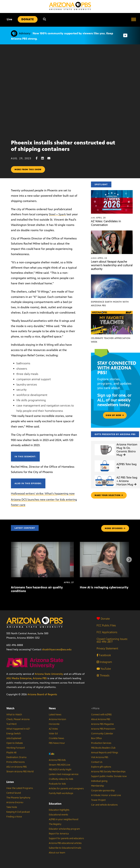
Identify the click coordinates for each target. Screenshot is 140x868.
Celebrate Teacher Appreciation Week (111, 340)
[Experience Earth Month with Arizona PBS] (112, 276)
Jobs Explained (14, 738)
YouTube (104, 669)
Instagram (104, 662)
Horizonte (54, 724)
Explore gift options (101, 767)
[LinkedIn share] (44, 158)
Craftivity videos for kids (61, 779)
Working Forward (15, 748)
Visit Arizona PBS (100, 757)
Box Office (96, 738)
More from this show (28, 169)
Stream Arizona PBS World (20, 772)
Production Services (101, 743)
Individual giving (99, 781)
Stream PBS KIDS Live (60, 765)
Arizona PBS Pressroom (103, 729)
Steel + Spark (57, 214)
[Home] (70, 6)
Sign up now (115, 415)
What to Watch (14, 715)
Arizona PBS (40, 678)
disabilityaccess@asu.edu (57, 649)
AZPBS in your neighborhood (64, 819)
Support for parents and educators (66, 838)
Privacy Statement (107, 648)
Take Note (12, 807)
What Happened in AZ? (18, 729)
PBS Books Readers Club (103, 748)
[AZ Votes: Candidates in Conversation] (112, 192)
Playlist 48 (11, 753)
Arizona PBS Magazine (102, 724)
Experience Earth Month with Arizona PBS (110, 304)
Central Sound (14, 793)
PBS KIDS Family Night (60, 770)
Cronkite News (56, 738)
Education (55, 804)
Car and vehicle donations (104, 805)
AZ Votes (53, 729)
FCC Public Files (106, 625)
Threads (103, 675)
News (52, 708)
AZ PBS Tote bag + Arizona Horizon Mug (127, 481)
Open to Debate (15, 743)
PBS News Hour (57, 743)
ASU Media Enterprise (19, 678)
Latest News (55, 715)
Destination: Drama (16, 757)
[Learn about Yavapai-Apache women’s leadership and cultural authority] (112, 232)
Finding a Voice (14, 817)
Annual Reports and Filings (105, 753)
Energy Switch (13, 734)
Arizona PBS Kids (57, 760)
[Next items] (129, 560)
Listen (10, 782)
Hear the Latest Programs (20, 788)
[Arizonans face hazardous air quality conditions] (42, 544)
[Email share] (51, 158)
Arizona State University (49, 674)
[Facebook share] (38, 158)
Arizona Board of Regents (42, 694)
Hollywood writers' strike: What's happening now (43, 494)
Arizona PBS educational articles (65, 843)
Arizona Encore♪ (15, 802)
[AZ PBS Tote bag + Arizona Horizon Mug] (105, 475)
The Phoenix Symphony (18, 798)
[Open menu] (134, 19)
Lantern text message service (64, 774)
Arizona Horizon (57, 719)
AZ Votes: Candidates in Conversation (106, 223)
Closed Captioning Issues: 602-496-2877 (112, 640)
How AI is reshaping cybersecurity (104, 587)
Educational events (58, 815)
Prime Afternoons (15, 762)
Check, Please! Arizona (18, 719)
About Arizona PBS (101, 719)
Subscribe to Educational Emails (65, 848)
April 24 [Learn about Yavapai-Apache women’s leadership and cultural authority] (99, 258)
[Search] (44, 19)
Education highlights (59, 810)
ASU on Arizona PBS (16, 767)
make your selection (109, 495)
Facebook (104, 655)
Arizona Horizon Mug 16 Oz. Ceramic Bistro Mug (127, 450)
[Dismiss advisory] (125, 36)
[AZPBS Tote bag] (105, 460)
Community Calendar (102, 734)
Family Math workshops (61, 793)
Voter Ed (53, 734)
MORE (115, 528)
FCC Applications (107, 632)
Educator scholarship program (64, 829)
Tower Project (98, 800)
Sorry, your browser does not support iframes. (70, 90)
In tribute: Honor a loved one (106, 795)
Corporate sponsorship (103, 791)
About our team (57, 853)
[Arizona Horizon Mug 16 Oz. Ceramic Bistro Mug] (105, 444)
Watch (10, 708)
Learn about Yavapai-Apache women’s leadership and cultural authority (112, 265)
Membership (98, 786)
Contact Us (97, 762)
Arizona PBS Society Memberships (108, 772)
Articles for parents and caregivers (66, 789)
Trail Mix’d (11, 724)
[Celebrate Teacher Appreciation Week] (112, 313)
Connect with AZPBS (101, 715)
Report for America (59, 834)
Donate (103, 619)
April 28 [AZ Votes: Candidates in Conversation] (98, 218)
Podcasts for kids (57, 784)
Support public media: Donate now (109, 776)
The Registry (55, 824)
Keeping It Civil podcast (18, 812)
